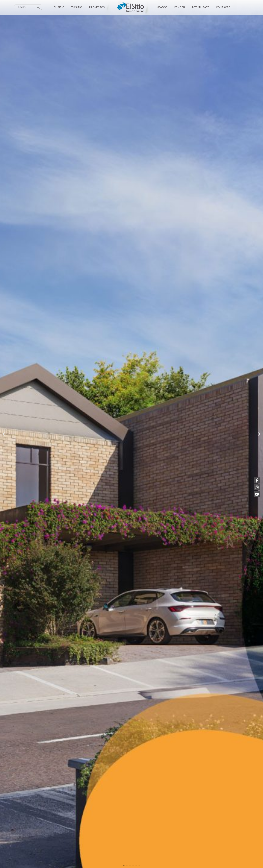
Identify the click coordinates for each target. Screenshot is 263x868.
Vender (180, 7)
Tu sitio (77, 7)
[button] (124, 866)
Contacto (223, 7)
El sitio (59, 7)
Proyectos (97, 7)
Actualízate (201, 7)
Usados (162, 7)
